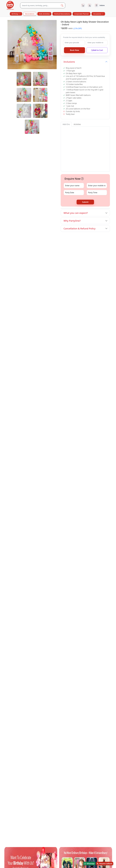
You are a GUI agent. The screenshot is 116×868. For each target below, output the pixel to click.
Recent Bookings (77, 522)
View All (106, 237)
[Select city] (102, 5)
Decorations (30, 14)
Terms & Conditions (78, 508)
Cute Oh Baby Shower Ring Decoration (99, 281)
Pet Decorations (82, 474)
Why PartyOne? (72, 221)
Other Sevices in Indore (14, 471)
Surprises (41, 488)
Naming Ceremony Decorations (98, 477)
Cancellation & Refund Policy (80, 228)
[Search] (40, 5)
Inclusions (69, 62)
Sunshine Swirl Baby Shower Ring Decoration (43, 281)
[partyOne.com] (10, 5)
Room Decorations (37, 477)
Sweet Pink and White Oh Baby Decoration (16, 281)
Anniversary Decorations (63, 474)
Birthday (16, 14)
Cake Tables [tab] (93, 130)
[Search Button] (62, 5)
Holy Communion (75, 477)
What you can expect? (76, 213)
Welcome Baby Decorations (39, 474)
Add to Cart (97, 50)
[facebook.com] (7, 511)
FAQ (73, 503)
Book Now (74, 50)
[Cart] (83, 5)
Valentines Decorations (56, 477)
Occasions (98, 14)
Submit (85, 202)
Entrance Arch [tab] (82, 130)
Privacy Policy (76, 517)
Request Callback (105, 864)
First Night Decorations (15, 480)
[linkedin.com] (34, 511)
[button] (71, 145)
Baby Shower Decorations (15, 474)
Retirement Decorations (100, 474)
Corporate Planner (82, 14)
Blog (52, 512)
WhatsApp (89, 864)
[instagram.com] (27, 511)
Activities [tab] (77, 124)
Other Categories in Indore (15, 485)
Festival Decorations (62, 14)
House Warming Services (24, 488)
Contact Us (54, 508)
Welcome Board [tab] (69, 130)
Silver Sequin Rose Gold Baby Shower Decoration (71, 281)
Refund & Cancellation (79, 512)
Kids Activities (44, 14)
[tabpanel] (32, 103)
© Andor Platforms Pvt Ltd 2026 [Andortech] (15, 537)
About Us (53, 503)
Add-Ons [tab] (66, 124)
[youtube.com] (20, 511)
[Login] (90, 5)
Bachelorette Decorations (16, 477)
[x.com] (13, 511)
